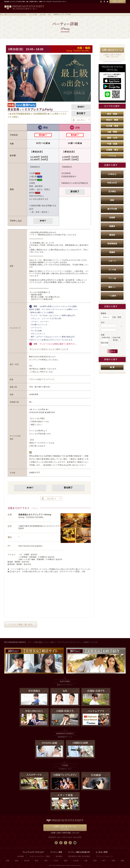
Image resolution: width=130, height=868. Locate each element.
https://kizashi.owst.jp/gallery (30, 546)
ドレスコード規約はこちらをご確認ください (49, 349)
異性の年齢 (105, 343)
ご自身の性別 (105, 337)
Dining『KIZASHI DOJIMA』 (78, 51)
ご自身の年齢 (116, 337)
